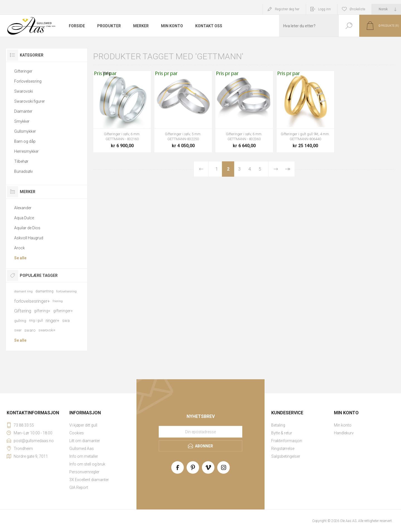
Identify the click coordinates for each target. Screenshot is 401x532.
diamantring (44, 291)
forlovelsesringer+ (32, 301)
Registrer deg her (287, 9)
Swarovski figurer (30, 101)
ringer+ (52, 321)
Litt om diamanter (85, 441)
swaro (30, 330)
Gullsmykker (25, 131)
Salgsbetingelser (286, 456)
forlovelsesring (66, 291)
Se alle (20, 258)
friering (58, 301)
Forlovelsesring (28, 81)
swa (66, 321)
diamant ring (23, 291)
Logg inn (324, 9)
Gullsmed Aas (82, 449)
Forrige (201, 169)
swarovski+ (47, 330)
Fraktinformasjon (287, 441)
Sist (287, 169)
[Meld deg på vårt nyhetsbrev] (200, 432)
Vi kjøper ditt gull (83, 425)
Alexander (23, 208)
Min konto (343, 425)
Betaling (278, 425)
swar (18, 330)
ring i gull (36, 321)
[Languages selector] (386, 9)
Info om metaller (84, 456)
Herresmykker (26, 151)
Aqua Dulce (24, 218)
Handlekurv (344, 433)
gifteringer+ (63, 311)
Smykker (22, 121)
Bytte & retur (282, 433)
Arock (19, 248)
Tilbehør (21, 161)
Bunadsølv (24, 171)
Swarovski (24, 91)
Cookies (77, 433)
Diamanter (23, 111)
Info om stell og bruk (87, 464)
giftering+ (42, 311)
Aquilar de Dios (27, 228)
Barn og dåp (25, 141)
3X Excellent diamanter (89, 480)
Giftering (23, 311)
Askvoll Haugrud (29, 238)
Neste (276, 169)
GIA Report (79, 487)
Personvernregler (84, 472)
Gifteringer (23, 71)
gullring (20, 321)
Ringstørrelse (283, 449)
